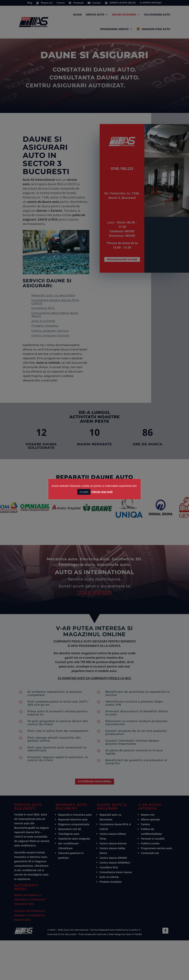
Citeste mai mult (102, 492)
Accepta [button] (84, 492)
